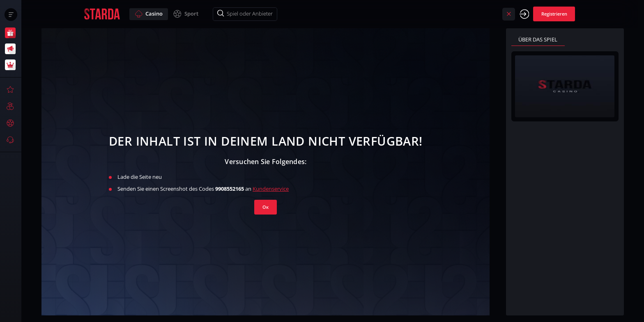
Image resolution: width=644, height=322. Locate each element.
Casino (149, 14)
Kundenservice (271, 189)
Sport (186, 14)
